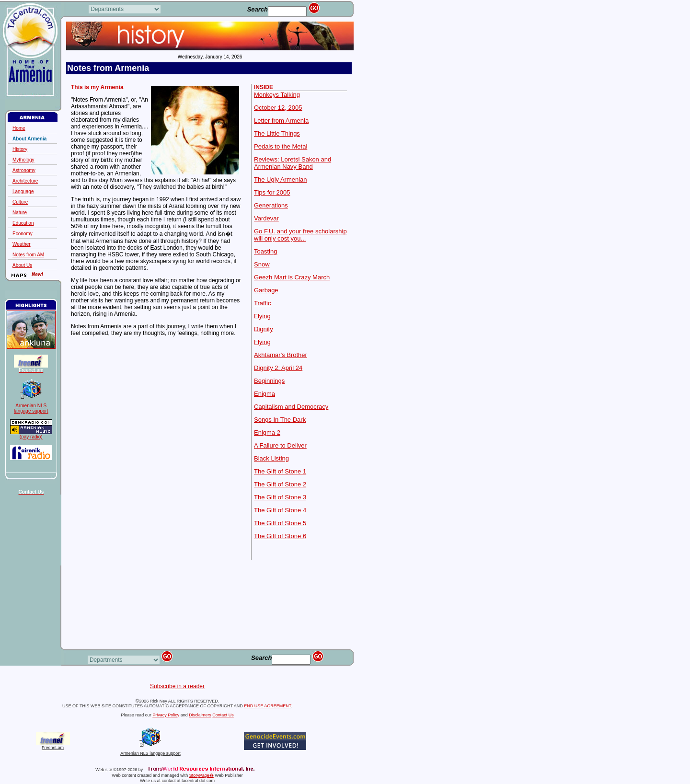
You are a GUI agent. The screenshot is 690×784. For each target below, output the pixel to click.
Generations (271, 205)
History (20, 149)
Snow (262, 264)
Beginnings (269, 381)
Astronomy (24, 170)
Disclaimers (200, 715)
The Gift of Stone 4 (280, 510)
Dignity (264, 329)
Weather (22, 244)
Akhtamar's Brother (281, 355)
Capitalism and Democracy (291, 407)
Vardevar (266, 218)
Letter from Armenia (281, 121)
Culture (20, 202)
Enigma (264, 394)
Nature (20, 213)
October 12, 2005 (278, 108)
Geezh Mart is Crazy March (292, 277)
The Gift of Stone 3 (280, 497)
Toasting (265, 251)
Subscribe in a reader (177, 686)
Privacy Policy (166, 715)
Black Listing (271, 458)
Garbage (266, 290)
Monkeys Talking (277, 95)
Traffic (262, 303)
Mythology (23, 160)
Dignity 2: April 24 (278, 368)
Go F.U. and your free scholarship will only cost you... (300, 235)
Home (19, 128)
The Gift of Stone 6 (280, 536)
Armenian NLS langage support (150, 751)
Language (23, 191)
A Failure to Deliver (280, 445)
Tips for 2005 (272, 192)
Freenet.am (53, 748)
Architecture (25, 181)
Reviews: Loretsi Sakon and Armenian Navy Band (293, 163)
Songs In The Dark (280, 420)
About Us (22, 265)
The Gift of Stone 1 (280, 471)
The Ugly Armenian (281, 179)
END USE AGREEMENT (267, 706)
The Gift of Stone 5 (280, 523)
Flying (262, 316)
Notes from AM (28, 255)
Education (23, 223)
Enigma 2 (267, 432)
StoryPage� (201, 775)
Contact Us (223, 715)
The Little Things (277, 133)
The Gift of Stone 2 (280, 484)
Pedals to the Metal (281, 146)
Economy (23, 234)
